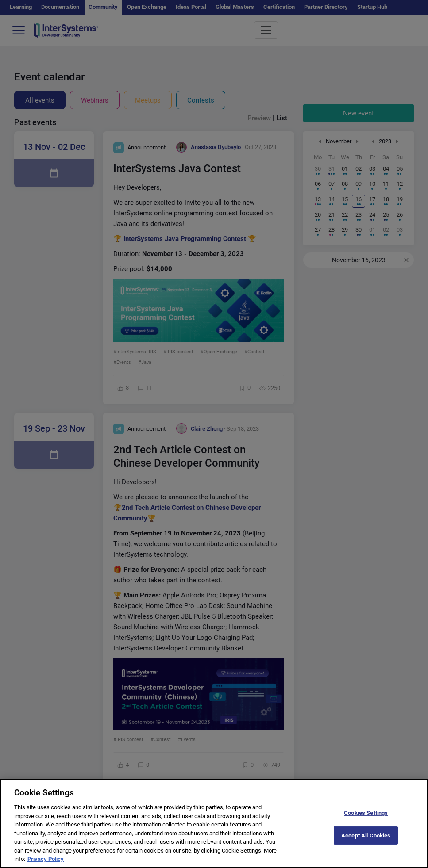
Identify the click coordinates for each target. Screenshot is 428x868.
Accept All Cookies (366, 845)
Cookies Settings (366, 822)
